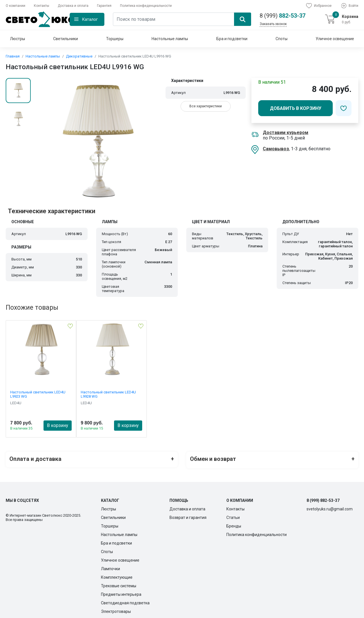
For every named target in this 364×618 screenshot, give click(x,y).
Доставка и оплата (73, 6)
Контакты (42, 6)
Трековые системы (119, 584)
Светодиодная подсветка (125, 601)
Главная (13, 56)
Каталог (90, 19)
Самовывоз (276, 149)
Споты (282, 39)
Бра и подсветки (232, 39)
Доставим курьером (286, 133)
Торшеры (115, 39)
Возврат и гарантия (188, 515)
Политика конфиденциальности (146, 6)
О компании (15, 6)
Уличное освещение (335, 39)
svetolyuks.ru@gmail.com (330, 507)
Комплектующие (117, 575)
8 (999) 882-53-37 (323, 498)
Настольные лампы (170, 39)
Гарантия (104, 6)
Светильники (66, 39)
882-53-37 (283, 16)
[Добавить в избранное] (344, 108)
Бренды (234, 524)
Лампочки (110, 566)
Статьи (233, 515)
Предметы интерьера (121, 592)
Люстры (17, 39)
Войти (349, 6)
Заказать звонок (273, 24)
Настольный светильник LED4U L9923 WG (38, 394)
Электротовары (116, 609)
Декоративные (79, 56)
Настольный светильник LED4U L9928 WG (108, 394)
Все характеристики (206, 106)
